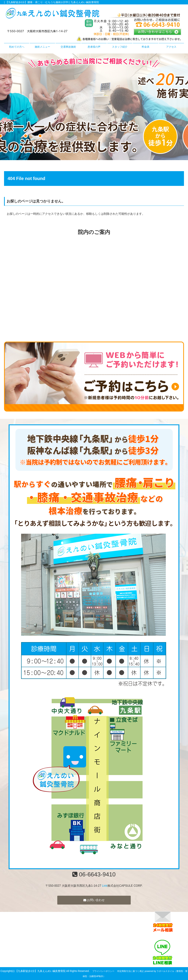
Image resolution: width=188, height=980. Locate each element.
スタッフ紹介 (120, 47)
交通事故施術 (68, 47)
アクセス (171, 47)
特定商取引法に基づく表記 (131, 971)
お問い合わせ (94, 900)
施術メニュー (42, 47)
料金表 (146, 47)
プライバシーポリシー (103, 971)
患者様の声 (94, 47)
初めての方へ (17, 47)
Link (105, 886)
